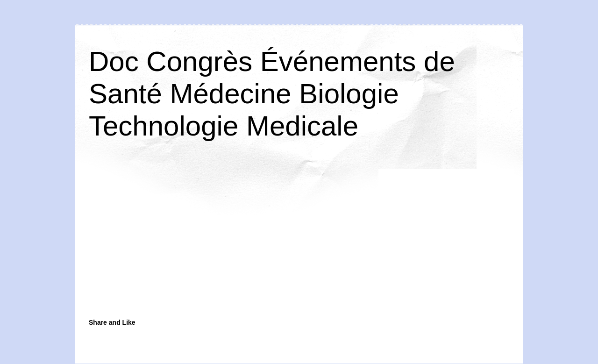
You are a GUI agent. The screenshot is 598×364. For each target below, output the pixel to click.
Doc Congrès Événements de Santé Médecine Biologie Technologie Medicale (272, 94)
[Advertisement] (227, 239)
